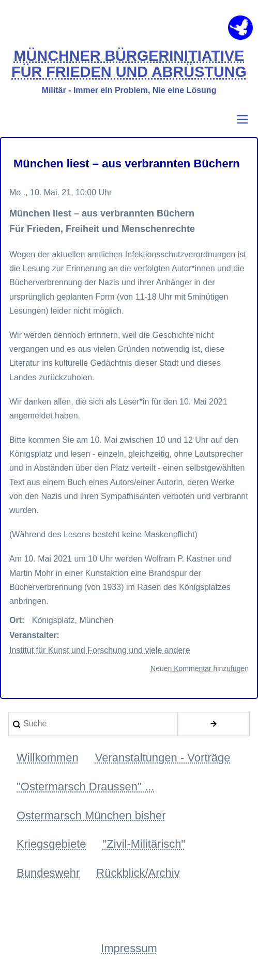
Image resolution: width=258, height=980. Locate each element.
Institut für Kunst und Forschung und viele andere (100, 650)
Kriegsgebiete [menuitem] (51, 844)
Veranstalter (33, 635)
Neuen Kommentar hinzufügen (200, 668)
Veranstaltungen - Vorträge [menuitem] (163, 758)
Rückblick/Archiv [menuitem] (138, 873)
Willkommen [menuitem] (48, 758)
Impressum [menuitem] (129, 948)
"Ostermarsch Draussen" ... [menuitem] (85, 787)
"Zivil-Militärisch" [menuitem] (144, 844)
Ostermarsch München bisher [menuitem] (91, 815)
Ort (16, 620)
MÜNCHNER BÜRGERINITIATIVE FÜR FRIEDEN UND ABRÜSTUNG (129, 64)
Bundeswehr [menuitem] (48, 873)
